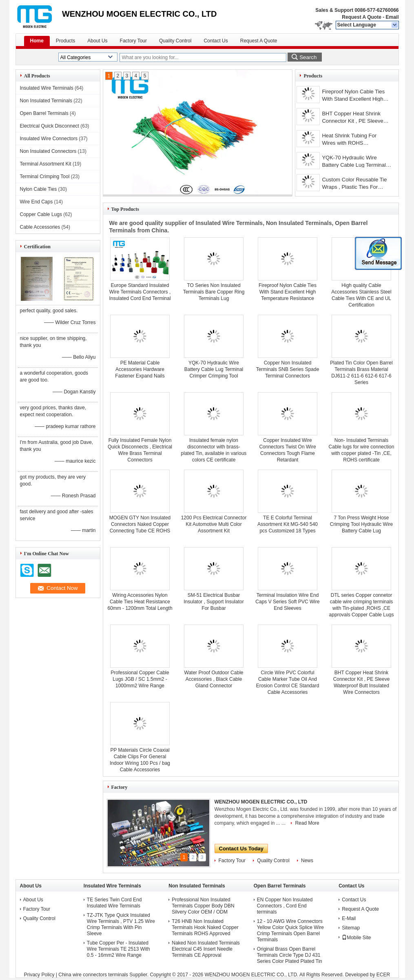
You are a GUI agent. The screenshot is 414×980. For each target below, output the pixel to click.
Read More (307, 823)
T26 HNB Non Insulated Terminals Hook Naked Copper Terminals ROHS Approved (205, 927)
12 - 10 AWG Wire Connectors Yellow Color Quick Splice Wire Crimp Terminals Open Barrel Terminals (290, 930)
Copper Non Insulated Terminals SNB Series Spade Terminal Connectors (288, 369)
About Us (97, 41)
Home (37, 41)
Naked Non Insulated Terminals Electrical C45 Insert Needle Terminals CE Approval (206, 949)
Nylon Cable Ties (39, 189)
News (307, 861)
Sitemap (351, 928)
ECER (383, 975)
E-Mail (349, 918)
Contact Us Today (241, 849)
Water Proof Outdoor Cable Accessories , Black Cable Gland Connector (214, 679)
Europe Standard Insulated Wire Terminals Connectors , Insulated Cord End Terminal (140, 292)
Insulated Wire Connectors (49, 139)
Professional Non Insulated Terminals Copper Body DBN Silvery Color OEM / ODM (203, 906)
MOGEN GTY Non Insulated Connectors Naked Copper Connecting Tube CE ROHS (140, 524)
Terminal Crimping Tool (45, 177)
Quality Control (175, 41)
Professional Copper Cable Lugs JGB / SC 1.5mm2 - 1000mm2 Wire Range (140, 679)
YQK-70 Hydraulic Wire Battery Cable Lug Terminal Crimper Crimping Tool (354, 162)
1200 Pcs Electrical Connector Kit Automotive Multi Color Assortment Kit (214, 524)
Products (65, 41)
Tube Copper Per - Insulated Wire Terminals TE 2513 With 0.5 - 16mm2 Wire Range (118, 949)
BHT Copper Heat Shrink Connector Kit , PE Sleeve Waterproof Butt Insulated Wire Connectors (352, 118)
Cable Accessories (40, 227)
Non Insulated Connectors (48, 151)
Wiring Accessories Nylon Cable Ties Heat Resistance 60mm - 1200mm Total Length (140, 602)
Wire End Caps (37, 202)
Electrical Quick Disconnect (50, 126)
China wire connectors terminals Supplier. (104, 975)
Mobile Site (356, 938)
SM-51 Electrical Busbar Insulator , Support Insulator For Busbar (214, 602)
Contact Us (216, 41)
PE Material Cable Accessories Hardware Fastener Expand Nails (140, 369)
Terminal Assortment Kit (46, 164)
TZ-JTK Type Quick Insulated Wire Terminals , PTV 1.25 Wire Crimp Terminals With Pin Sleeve (121, 924)
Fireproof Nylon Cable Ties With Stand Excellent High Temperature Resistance (353, 96)
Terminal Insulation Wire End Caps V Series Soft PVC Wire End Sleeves (287, 602)
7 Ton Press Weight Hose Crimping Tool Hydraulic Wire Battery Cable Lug (362, 524)
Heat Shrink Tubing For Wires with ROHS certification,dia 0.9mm (349, 140)
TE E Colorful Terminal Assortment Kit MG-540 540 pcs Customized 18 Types (288, 524)
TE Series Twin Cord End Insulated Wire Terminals (114, 903)
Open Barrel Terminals (44, 113)
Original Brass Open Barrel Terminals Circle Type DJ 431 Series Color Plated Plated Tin (290, 955)
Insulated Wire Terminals (47, 88)
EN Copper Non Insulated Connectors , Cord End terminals (285, 906)
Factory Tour (133, 41)
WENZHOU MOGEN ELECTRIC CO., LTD (261, 802)
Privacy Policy (39, 975)
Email (392, 17)
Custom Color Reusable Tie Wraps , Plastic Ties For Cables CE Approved (354, 184)
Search (308, 57)
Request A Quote (361, 17)
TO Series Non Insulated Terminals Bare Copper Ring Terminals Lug (214, 292)
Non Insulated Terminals (46, 101)
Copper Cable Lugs (41, 214)
